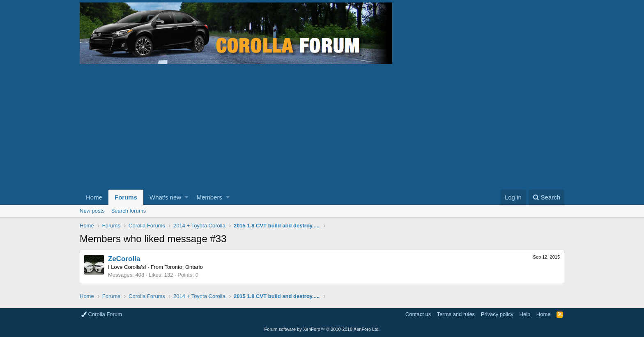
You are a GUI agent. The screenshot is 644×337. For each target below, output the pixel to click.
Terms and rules (456, 314)
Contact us (418, 314)
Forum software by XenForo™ (322, 329)
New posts (92, 211)
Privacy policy (497, 314)
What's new (165, 197)
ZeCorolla (124, 259)
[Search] (546, 197)
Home (94, 197)
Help (525, 314)
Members (210, 197)
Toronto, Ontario (183, 267)
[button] (187, 197)
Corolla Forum (102, 314)
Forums (126, 197)
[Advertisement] (322, 128)
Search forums (129, 211)
